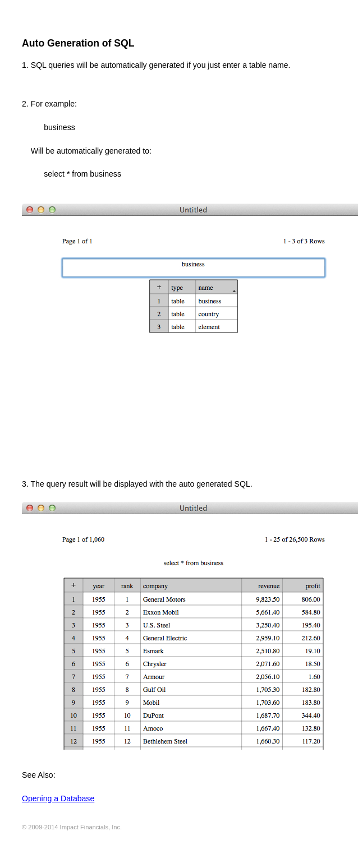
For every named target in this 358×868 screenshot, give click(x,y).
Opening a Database (58, 798)
